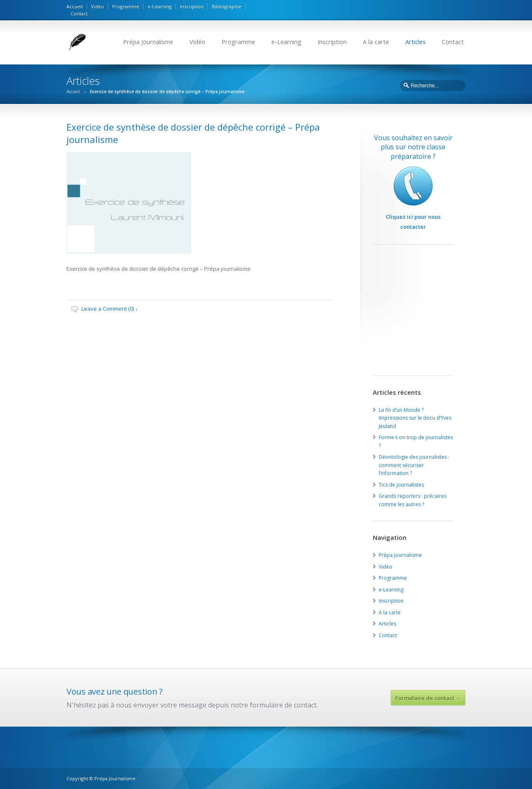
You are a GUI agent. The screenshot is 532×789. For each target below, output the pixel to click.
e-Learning (160, 6)
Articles (415, 42)
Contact (79, 14)
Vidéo (97, 6)
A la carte (376, 42)
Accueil (75, 6)
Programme (126, 6)
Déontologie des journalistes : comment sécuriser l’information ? (414, 465)
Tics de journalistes (401, 485)
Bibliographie (227, 6)
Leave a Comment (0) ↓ (110, 309)
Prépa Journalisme (148, 42)
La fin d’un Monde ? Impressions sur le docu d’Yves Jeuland (415, 418)
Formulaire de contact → (428, 698)
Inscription (192, 6)
